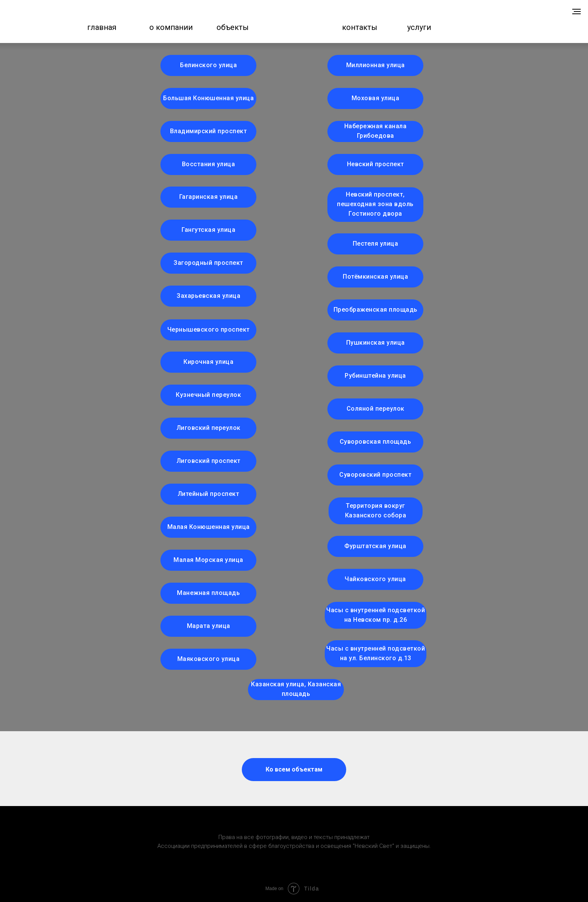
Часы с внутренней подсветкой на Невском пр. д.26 (376, 615)
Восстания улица (209, 164)
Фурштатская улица (375, 546)
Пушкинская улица (376, 343)
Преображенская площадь (376, 310)
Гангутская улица (208, 230)
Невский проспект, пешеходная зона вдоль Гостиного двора (375, 204)
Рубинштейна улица (375, 376)
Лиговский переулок (209, 428)
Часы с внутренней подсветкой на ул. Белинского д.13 (376, 653)
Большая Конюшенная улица (208, 98)
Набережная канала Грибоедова (376, 131)
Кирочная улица (208, 362)
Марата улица (209, 626)
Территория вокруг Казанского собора (376, 510)
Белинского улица (208, 65)
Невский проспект (376, 164)
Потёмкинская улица (375, 277)
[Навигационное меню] (576, 12)
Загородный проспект (208, 263)
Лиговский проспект (209, 461)
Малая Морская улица (208, 560)
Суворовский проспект (375, 475)
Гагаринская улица (209, 197)
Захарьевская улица (208, 296)
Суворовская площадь (376, 442)
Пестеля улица (376, 244)
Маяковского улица (209, 659)
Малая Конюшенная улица (209, 527)
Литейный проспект (209, 494)
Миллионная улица (376, 65)
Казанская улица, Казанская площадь (296, 689)
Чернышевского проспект (209, 330)
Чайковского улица (375, 579)
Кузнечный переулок (208, 395)
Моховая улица (376, 98)
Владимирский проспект (209, 131)
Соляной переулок (376, 409)
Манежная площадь (208, 593)
